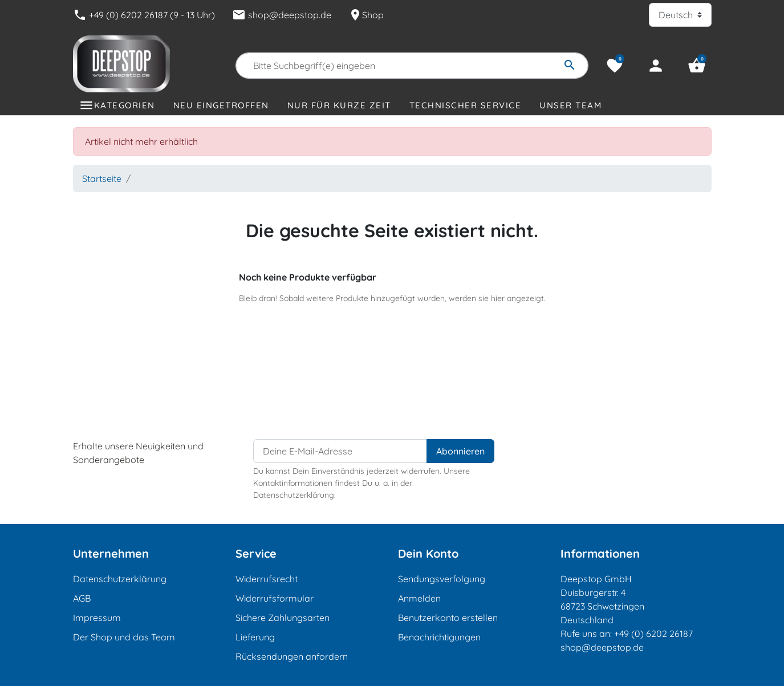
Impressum (97, 618)
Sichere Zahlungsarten (283, 618)
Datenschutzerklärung (120, 579)
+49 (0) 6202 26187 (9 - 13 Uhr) (144, 15)
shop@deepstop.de (282, 15)
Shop (366, 15)
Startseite (102, 178)
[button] (697, 66)
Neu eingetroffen (221, 105)
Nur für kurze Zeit (339, 105)
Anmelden (419, 598)
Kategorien (125, 105)
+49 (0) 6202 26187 (653, 634)
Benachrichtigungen (439, 637)
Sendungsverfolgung (442, 579)
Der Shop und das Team (124, 637)
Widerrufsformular (275, 598)
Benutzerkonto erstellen (448, 618)
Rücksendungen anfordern (292, 656)
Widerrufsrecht (267, 579)
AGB (82, 598)
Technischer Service (466, 105)
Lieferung (255, 637)
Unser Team (570, 105)
